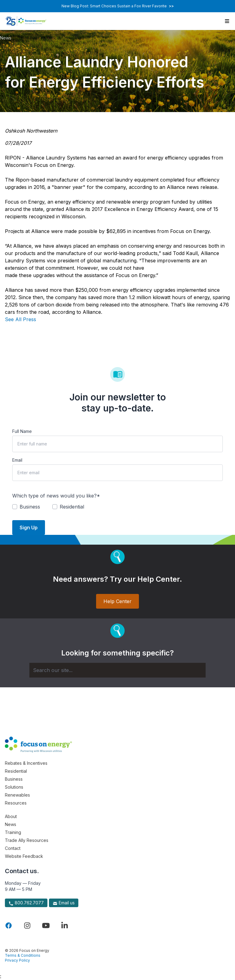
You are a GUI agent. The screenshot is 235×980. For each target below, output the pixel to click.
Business (14, 779)
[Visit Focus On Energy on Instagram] (27, 926)
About (11, 816)
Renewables (17, 795)
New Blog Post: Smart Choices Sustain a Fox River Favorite (118, 6)
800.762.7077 (26, 903)
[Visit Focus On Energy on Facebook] (9, 926)
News (6, 38)
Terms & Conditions (23, 955)
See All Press (21, 319)
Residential (16, 771)
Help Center (117, 601)
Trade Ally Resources (27, 840)
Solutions (14, 787)
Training (13, 832)
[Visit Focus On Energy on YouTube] (46, 926)
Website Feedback (24, 856)
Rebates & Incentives (26, 763)
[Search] (117, 670)
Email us (64, 903)
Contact (13, 848)
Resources (16, 803)
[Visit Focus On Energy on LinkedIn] (65, 926)
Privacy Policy (17, 960)
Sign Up (29, 528)
